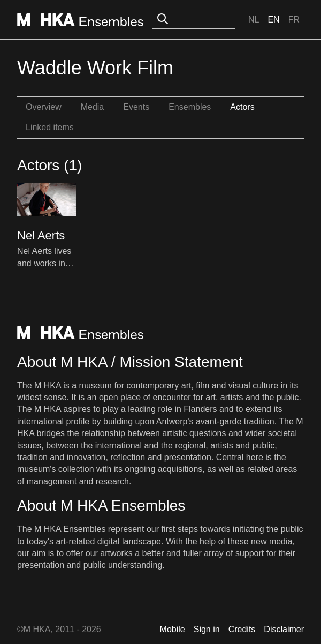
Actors (242, 107)
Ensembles (190, 107)
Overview (44, 107)
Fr (294, 20)
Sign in (207, 629)
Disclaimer (284, 629)
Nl (254, 20)
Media (93, 107)
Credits (242, 629)
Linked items (50, 127)
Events (136, 107)
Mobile (173, 629)
